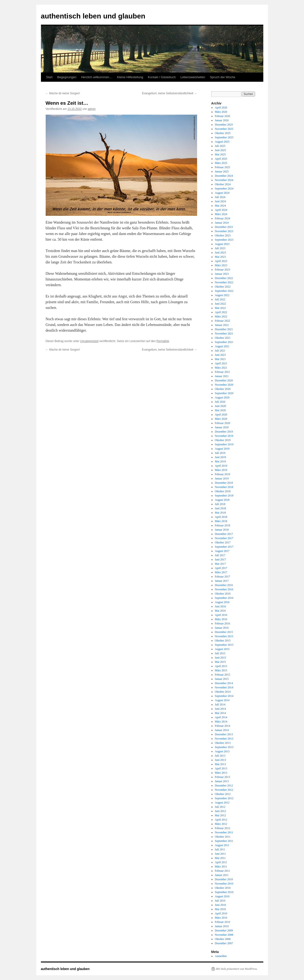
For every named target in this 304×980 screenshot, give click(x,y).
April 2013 (221, 768)
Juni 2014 (220, 709)
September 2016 (224, 598)
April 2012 (221, 820)
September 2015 (224, 645)
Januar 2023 (222, 274)
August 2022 (222, 295)
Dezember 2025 (224, 125)
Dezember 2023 (224, 227)
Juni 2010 (220, 905)
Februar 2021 (222, 372)
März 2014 (221, 722)
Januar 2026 (222, 120)
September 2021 (224, 342)
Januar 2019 (222, 479)
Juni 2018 (220, 508)
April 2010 (221, 913)
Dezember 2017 (224, 534)
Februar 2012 (222, 828)
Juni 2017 (220, 560)
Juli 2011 (220, 849)
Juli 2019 (220, 453)
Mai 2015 (220, 662)
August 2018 (222, 500)
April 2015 (221, 666)
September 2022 (224, 291)
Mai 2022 (220, 308)
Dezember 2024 (224, 176)
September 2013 (224, 747)
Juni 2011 (220, 854)
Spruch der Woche (222, 77)
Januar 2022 (222, 325)
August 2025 (222, 142)
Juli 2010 (220, 901)
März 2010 (221, 918)
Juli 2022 (220, 299)
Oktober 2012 (223, 794)
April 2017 (221, 568)
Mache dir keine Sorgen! (63, 93)
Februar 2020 (222, 423)
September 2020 (224, 393)
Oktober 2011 (223, 837)
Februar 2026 (222, 116)
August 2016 (222, 602)
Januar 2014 (222, 730)
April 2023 (221, 261)
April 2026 (221, 108)
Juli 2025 (220, 146)
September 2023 (224, 240)
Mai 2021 (220, 359)
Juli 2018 (220, 504)
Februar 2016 (222, 623)
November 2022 (224, 282)
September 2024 (224, 189)
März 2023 (221, 265)
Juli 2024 (220, 197)
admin (92, 109)
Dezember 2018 (224, 483)
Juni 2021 (220, 355)
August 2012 (222, 803)
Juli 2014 (220, 705)
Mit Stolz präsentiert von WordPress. (237, 969)
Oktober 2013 (223, 743)
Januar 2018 (222, 530)
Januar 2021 (222, 376)
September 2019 (224, 444)
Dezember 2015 (224, 632)
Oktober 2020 (223, 389)
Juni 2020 (220, 406)
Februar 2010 (222, 922)
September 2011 (224, 841)
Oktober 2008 (223, 939)
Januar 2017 (222, 581)
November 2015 (224, 636)
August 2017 (222, 551)
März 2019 (221, 470)
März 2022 (221, 316)
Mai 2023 (220, 257)
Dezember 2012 (224, 786)
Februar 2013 (222, 777)
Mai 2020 (220, 410)
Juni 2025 (220, 150)
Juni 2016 (220, 606)
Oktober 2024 (223, 184)
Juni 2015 (220, 658)
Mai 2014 (220, 713)
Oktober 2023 (223, 235)
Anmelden (221, 956)
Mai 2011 (220, 858)
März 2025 (221, 163)
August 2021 (222, 346)
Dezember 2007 (224, 943)
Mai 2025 (220, 154)
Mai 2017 (220, 564)
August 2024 (222, 193)
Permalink (163, 341)
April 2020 (221, 415)
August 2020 (222, 397)
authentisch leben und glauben (93, 16)
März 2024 (221, 214)
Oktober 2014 (223, 692)
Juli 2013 (220, 756)
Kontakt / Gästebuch (162, 77)
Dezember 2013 (224, 734)
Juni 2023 (220, 253)
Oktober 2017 (223, 542)
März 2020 (221, 419)
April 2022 (221, 312)
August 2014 (222, 700)
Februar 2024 (222, 218)
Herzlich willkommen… (97, 77)
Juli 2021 (220, 351)
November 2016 (224, 589)
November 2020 (224, 385)
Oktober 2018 (223, 491)
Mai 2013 (220, 764)
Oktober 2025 (223, 133)
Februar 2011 (222, 871)
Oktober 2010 (223, 888)
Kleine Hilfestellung (130, 77)
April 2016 (221, 615)
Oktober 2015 (223, 641)
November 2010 (224, 884)
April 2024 (221, 210)
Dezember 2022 (224, 278)
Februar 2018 (222, 525)
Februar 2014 (222, 726)
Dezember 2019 (224, 432)
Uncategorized (89, 341)
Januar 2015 (222, 679)
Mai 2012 (220, 815)
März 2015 (221, 670)
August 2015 (222, 649)
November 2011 (224, 832)
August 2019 (222, 449)
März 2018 (221, 521)
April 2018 (221, 517)
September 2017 (224, 547)
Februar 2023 (222, 270)
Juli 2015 (220, 653)
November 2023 (224, 231)
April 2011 (221, 862)
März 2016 (221, 619)
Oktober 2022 (223, 287)
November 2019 (224, 436)
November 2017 (224, 538)
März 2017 (221, 572)
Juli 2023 (220, 248)
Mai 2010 (220, 909)
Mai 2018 (220, 513)
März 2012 (221, 824)
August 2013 (222, 751)
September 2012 (224, 798)
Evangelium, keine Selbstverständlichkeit (170, 93)
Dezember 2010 (224, 879)
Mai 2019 (220, 461)
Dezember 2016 (224, 585)
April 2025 (221, 159)
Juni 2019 (220, 457)
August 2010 (222, 896)
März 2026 (221, 112)
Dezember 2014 (224, 683)
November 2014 (224, 687)
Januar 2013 (222, 781)
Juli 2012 (220, 807)
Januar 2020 (222, 427)
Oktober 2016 (223, 594)
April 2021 (221, 363)
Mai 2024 (220, 206)
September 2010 (224, 892)
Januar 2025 (222, 172)
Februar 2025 (222, 167)
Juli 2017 (220, 555)
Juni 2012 (220, 811)
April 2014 (221, 717)
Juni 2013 (220, 760)
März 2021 (221, 368)
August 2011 (222, 845)
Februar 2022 (222, 321)
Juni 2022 (220, 304)
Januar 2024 (222, 223)
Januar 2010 (222, 926)
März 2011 (221, 867)
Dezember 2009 (224, 930)
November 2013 (224, 739)
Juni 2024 (220, 201)
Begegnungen (67, 77)
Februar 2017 (222, 577)
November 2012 (224, 790)
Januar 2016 (222, 628)
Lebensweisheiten (193, 77)
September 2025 (224, 137)
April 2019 (221, 466)
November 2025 (224, 129)
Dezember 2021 (224, 329)
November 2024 (224, 180)
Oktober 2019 (223, 440)
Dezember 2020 (224, 380)
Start (49, 77)
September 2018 (224, 496)
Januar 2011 (222, 875)
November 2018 (224, 487)
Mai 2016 (220, 611)
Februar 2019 (222, 474)
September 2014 (224, 696)
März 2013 (221, 773)
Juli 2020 (220, 402)
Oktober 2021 (223, 338)
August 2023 (222, 244)
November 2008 (224, 935)
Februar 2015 (222, 675)
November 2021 (224, 334)
